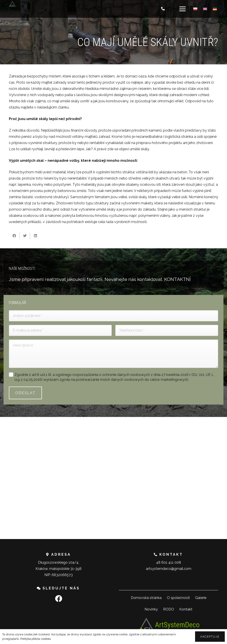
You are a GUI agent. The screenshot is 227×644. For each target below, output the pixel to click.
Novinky (151, 609)
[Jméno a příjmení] (113, 316)
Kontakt (186, 609)
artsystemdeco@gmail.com (169, 569)
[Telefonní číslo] (167, 330)
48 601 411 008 (169, 562)
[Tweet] (25, 236)
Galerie (201, 598)
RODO (169, 609)
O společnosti (178, 598)
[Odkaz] (12, 4)
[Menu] (182, 9)
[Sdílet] (14, 236)
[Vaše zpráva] (113, 354)
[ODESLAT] (25, 393)
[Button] (163, 9)
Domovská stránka (146, 598)
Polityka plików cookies (36, 639)
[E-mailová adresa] (60, 330)
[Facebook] (59, 599)
